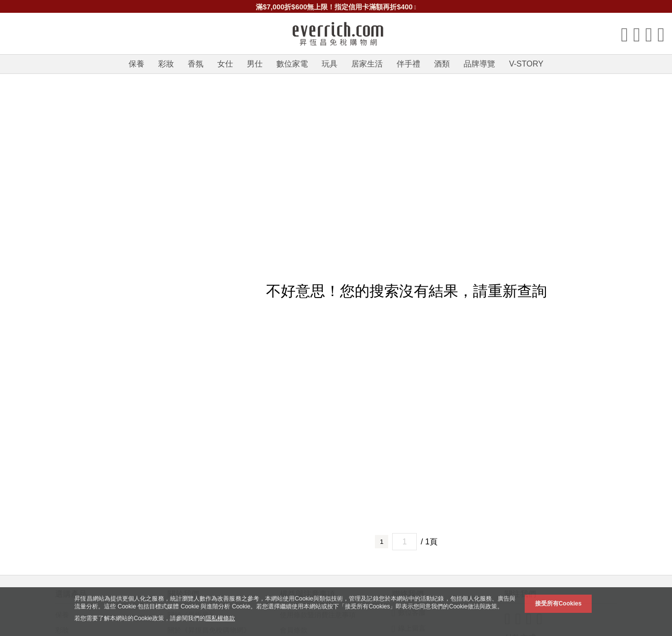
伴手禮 (408, 64)
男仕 (255, 64)
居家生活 (367, 64)
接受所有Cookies (558, 603)
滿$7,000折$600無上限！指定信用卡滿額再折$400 (336, 7)
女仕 (225, 64)
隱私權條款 (220, 618)
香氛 (196, 64)
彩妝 (166, 64)
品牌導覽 (479, 64)
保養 (136, 64)
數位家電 (292, 64)
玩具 (330, 64)
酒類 (442, 64)
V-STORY (526, 64)
